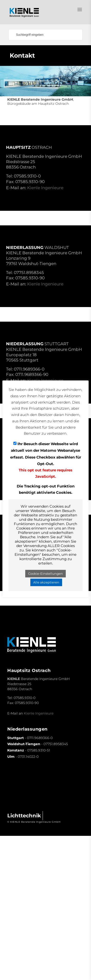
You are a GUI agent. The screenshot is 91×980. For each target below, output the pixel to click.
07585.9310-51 (39, 750)
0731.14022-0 (28, 757)
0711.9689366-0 (29, 369)
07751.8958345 (29, 273)
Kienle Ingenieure (45, 188)
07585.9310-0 (27, 176)
